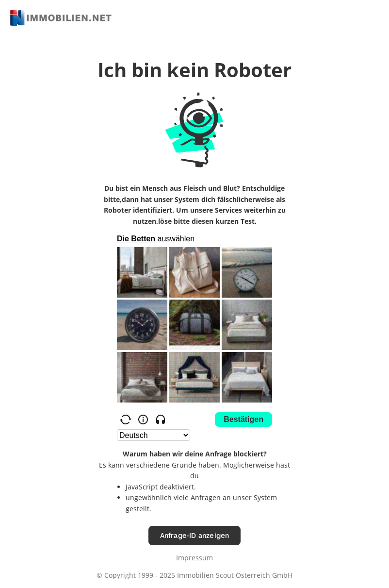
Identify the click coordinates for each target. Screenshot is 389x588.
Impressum (194, 558)
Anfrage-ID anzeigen (195, 535)
